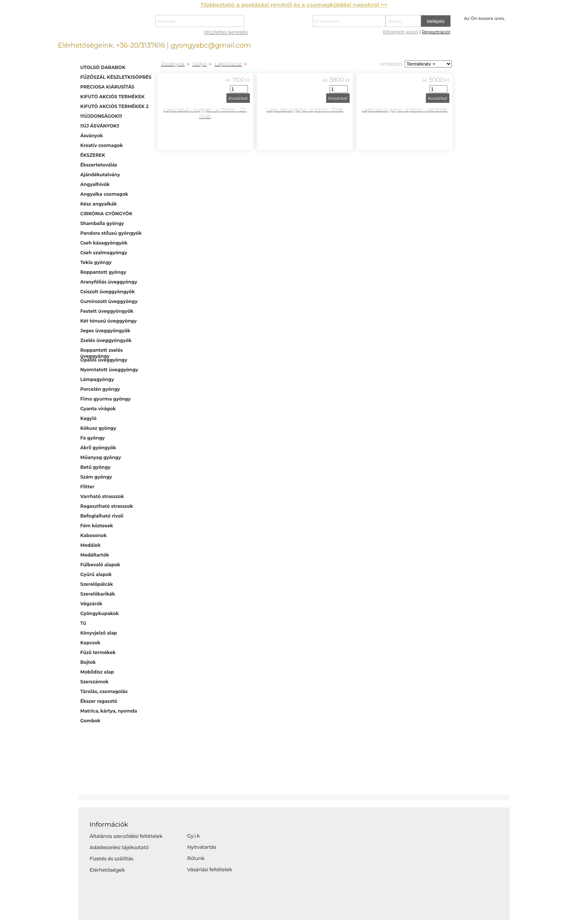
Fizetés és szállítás (111, 858)
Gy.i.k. (194, 836)
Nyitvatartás (202, 847)
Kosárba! (238, 98)
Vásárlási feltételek (210, 869)
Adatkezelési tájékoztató (119, 847)
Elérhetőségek (107, 870)
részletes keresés (226, 32)
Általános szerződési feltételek (126, 836)
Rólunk (196, 858)
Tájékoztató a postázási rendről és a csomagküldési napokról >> (294, 5)
